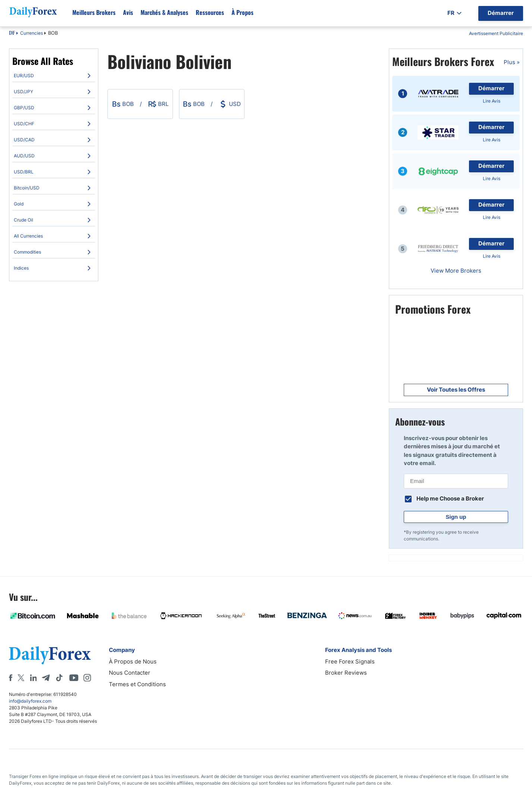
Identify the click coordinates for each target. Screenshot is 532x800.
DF (12, 34)
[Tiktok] (59, 678)
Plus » (512, 62)
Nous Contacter (130, 673)
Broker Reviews (346, 673)
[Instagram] (87, 678)
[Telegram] (46, 678)
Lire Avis (492, 101)
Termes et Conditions (137, 684)
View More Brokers (456, 271)
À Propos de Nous (133, 661)
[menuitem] (54, 76)
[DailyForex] (50, 655)
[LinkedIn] (33, 678)
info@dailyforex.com (30, 701)
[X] (21, 678)
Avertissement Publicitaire (496, 33)
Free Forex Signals (350, 661)
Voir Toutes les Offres (456, 390)
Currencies (32, 33)
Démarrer (491, 88)
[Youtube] (74, 678)
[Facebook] (11, 678)
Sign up (456, 517)
